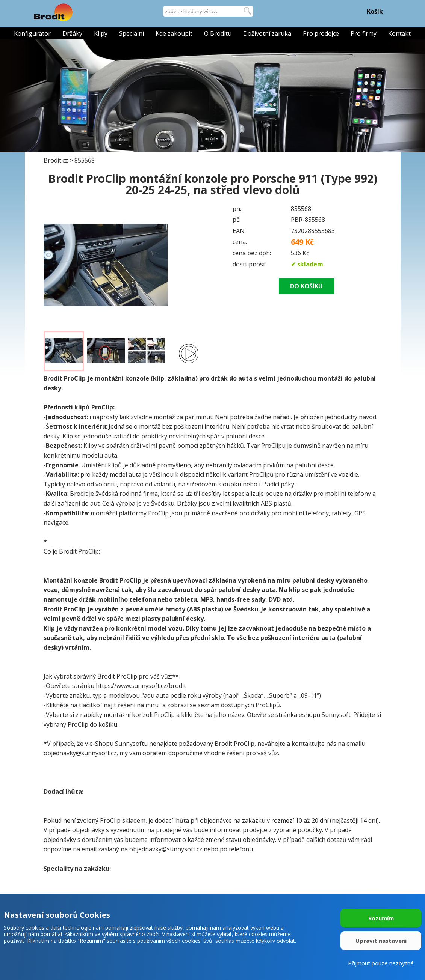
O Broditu (218, 33)
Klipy (101, 33)
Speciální (132, 33)
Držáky (72, 33)
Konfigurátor (32, 33)
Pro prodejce (321, 33)
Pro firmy (364, 33)
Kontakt (399, 33)
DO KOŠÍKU (306, 286)
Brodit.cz (56, 160)
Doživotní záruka (267, 33)
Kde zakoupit (174, 33)
